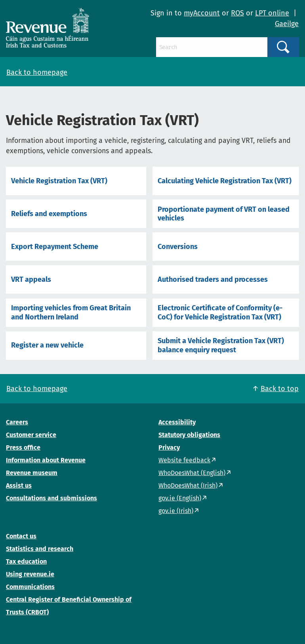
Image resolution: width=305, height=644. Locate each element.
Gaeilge (287, 24)
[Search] (212, 47)
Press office (23, 447)
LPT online (272, 13)
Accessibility (177, 422)
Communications (30, 587)
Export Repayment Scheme (55, 247)
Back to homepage (37, 72)
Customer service (31, 435)
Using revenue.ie (30, 574)
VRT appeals (31, 279)
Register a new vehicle (47, 345)
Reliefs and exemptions (49, 214)
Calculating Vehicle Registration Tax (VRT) (225, 181)
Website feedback (184, 460)
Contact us (21, 536)
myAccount (202, 13)
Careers (17, 422)
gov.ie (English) (180, 498)
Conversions (178, 247)
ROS (237, 13)
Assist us (19, 485)
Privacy (169, 447)
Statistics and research (40, 549)
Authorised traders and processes (213, 279)
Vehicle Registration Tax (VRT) (59, 181)
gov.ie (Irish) (176, 511)
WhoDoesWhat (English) (192, 473)
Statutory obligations (189, 435)
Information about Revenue (46, 460)
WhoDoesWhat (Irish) (188, 485)
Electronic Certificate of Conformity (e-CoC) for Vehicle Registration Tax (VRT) (220, 312)
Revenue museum (32, 473)
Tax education (26, 561)
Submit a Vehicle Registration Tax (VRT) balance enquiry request (221, 345)
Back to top (280, 389)
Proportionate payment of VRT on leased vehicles (224, 214)
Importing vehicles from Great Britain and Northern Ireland (71, 312)
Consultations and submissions (51, 498)
